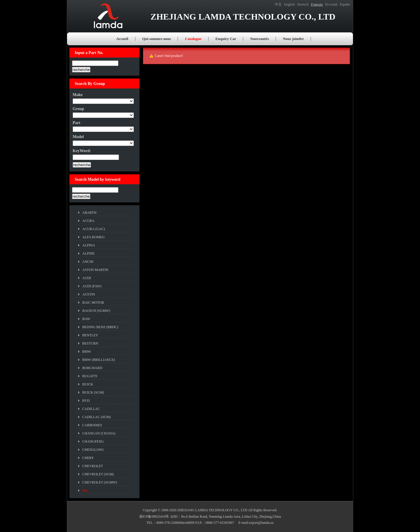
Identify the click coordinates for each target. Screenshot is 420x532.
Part (76, 123)
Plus (85, 491)
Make (78, 95)
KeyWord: (82, 151)
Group (78, 109)
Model (78, 137)
